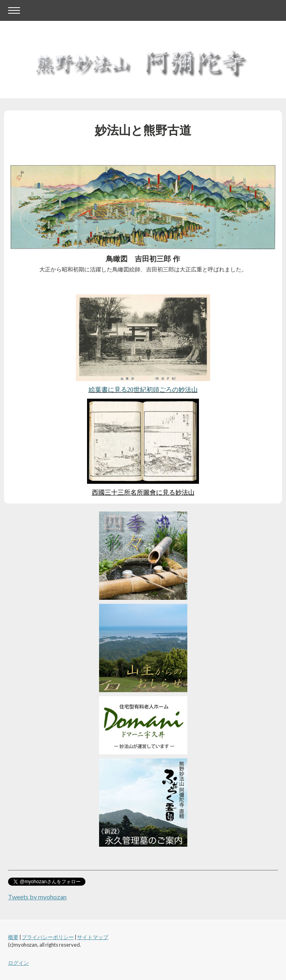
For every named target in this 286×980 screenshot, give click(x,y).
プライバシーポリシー (48, 937)
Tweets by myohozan (37, 897)
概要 (13, 937)
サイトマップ (93, 937)
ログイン (18, 963)
